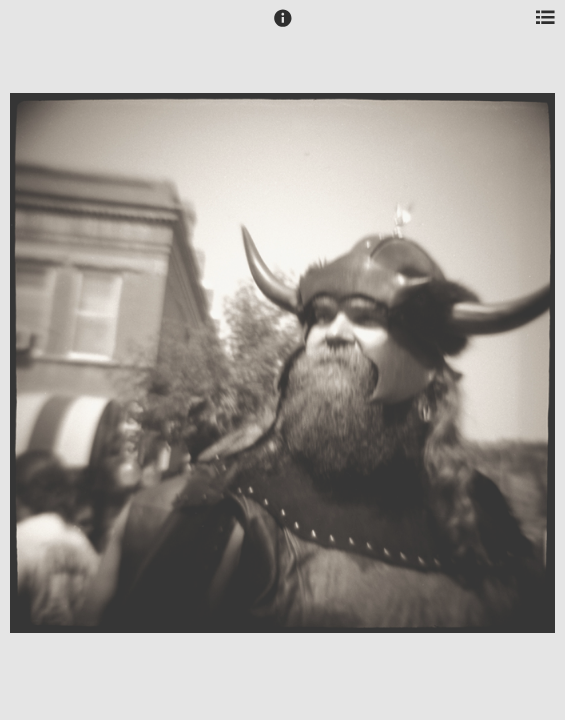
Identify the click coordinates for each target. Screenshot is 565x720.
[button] (283, 27)
